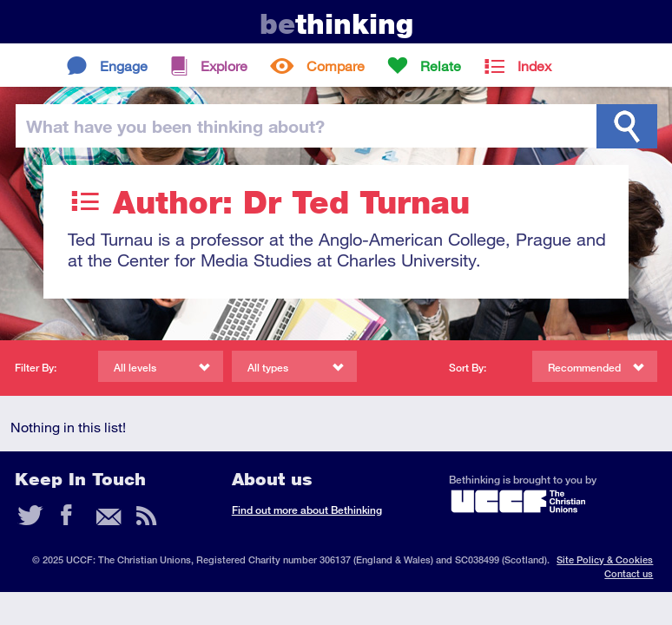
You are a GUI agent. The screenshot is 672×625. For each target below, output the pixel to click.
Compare (336, 66)
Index (534, 66)
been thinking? (175, 126)
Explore (224, 66)
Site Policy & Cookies (605, 559)
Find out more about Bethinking (307, 510)
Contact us (629, 573)
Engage (124, 66)
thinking (336, 24)
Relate (441, 66)
